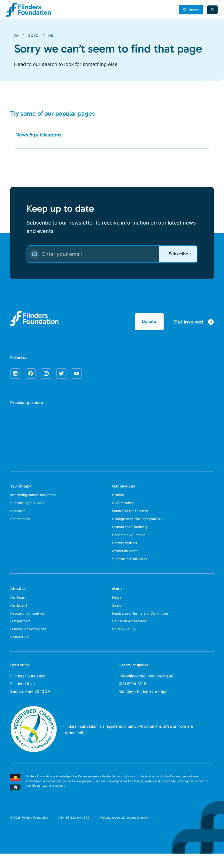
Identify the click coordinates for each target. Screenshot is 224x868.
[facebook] (31, 375)
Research (19, 515)
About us (18, 598)
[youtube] (77, 375)
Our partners (21, 634)
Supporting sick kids (28, 506)
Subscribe (176, 255)
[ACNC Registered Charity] (34, 765)
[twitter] (61, 375)
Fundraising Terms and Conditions (142, 625)
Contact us (20, 651)
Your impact (21, 488)
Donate (189, 9)
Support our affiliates (131, 568)
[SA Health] (18, 423)
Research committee (29, 625)
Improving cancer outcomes (35, 497)
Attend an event (126, 559)
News (117, 607)
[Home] (16, 35)
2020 (33, 35)
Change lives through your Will (139, 524)
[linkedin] (15, 375)
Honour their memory (131, 533)
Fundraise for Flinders (131, 515)
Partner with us (126, 550)
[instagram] (46, 375)
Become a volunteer (130, 541)
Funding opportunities (30, 642)
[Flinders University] (18, 447)
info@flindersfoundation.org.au (146, 690)
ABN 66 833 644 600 (74, 832)
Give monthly (124, 506)
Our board (19, 616)
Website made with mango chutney (124, 832)
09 (51, 35)
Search (119, 616)
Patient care (21, 524)
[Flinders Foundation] (29, 10)
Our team (18, 607)
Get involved (124, 488)
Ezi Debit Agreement (130, 634)
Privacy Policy (125, 642)
